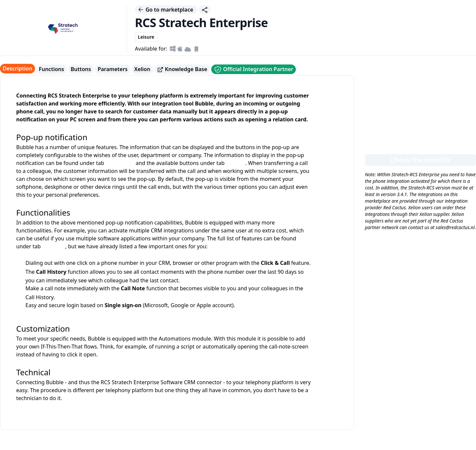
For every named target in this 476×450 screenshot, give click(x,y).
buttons (236, 163)
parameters (120, 163)
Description (18, 68)
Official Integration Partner (254, 69)
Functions (52, 69)
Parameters (113, 69)
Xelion (142, 69)
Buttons (81, 69)
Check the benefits (420, 160)
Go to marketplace (166, 10)
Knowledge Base (182, 69)
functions (54, 246)
